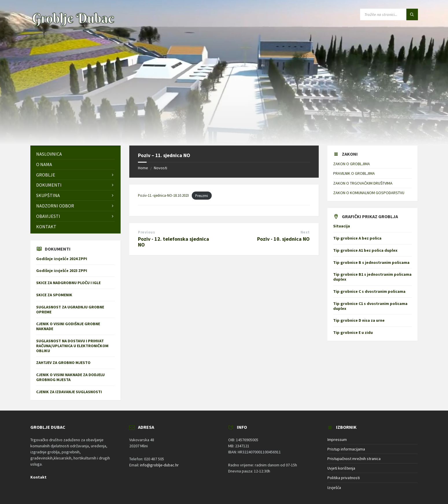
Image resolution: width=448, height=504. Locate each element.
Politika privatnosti (344, 478)
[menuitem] (75, 154)
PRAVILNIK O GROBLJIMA (354, 173)
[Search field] (389, 14)
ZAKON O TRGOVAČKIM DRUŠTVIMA (363, 183)
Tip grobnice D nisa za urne (359, 320)
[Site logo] (73, 26)
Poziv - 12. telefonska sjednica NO (174, 242)
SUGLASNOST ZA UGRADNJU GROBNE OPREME (70, 309)
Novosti (161, 168)
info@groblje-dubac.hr (159, 465)
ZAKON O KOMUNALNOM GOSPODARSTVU (369, 193)
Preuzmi (202, 196)
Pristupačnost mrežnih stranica (354, 459)
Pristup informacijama (346, 449)
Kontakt (38, 477)
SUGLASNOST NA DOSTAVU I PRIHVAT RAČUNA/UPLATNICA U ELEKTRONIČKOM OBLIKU (72, 346)
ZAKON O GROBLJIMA (352, 164)
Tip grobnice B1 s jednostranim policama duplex (372, 277)
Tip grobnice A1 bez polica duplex (365, 250)
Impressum (337, 439)
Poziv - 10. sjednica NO (283, 239)
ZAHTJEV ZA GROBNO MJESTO (63, 363)
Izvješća (334, 488)
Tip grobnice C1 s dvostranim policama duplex (370, 306)
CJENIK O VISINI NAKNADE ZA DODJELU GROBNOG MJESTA (70, 377)
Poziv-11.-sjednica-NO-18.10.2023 (163, 196)
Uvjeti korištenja (341, 468)
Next (305, 232)
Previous (146, 232)
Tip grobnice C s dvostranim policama (369, 291)
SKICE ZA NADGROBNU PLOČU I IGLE (68, 283)
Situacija (342, 226)
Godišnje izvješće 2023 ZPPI (62, 271)
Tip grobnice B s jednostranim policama (371, 262)
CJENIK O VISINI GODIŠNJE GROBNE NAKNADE (68, 326)
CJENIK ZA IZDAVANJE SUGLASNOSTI (70, 392)
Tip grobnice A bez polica (357, 238)
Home (143, 168)
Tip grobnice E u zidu (353, 332)
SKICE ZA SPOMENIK (54, 295)
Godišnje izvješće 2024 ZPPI (62, 259)
